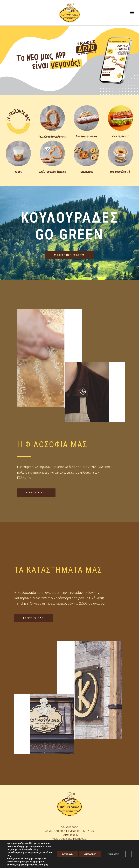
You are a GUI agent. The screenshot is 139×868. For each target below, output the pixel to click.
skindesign (97, 863)
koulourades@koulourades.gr (70, 839)
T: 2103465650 (69, 835)
